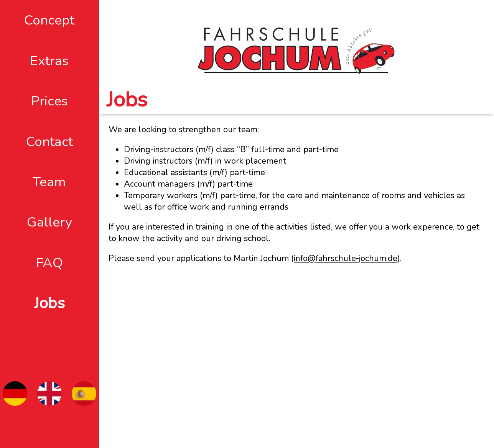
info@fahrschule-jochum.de (346, 258)
